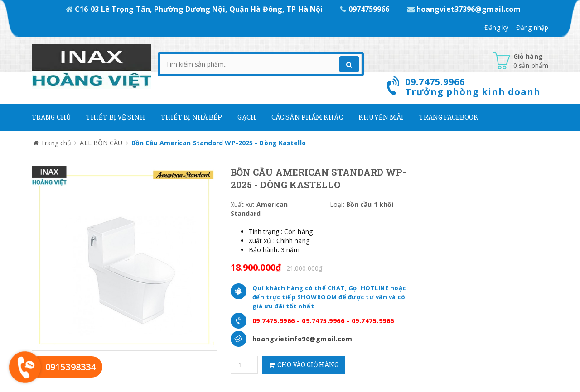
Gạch (246, 117)
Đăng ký (496, 27)
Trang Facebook (449, 117)
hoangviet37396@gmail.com (464, 9)
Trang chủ (51, 117)
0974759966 (366, 9)
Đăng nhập (532, 27)
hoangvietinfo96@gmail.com (302, 339)
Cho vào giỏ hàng (304, 365)
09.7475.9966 (274, 321)
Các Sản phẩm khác (307, 117)
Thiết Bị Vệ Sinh (116, 117)
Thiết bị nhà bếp (192, 117)
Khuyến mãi (381, 117)
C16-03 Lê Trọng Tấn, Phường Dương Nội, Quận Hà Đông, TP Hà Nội (196, 9)
